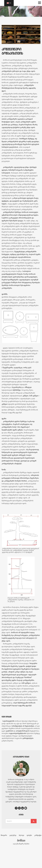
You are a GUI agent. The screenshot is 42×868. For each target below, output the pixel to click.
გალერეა (13, 835)
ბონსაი (21, 840)
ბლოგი (21, 835)
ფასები (29, 835)
